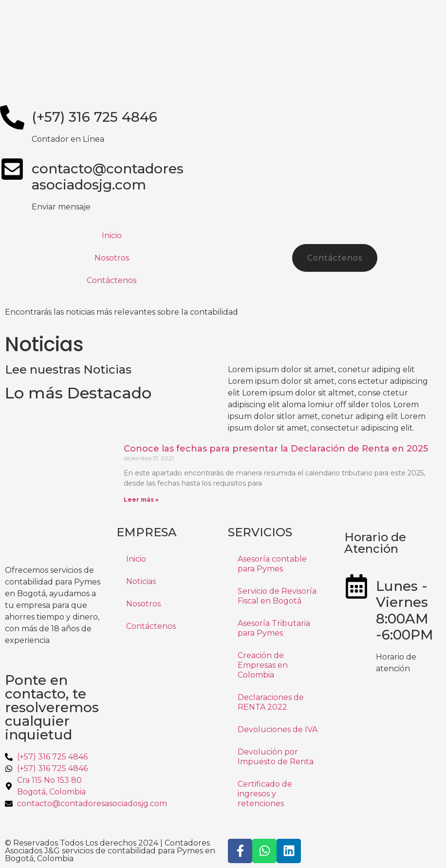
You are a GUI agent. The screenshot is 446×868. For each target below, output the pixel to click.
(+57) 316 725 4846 (94, 117)
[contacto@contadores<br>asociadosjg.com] (12, 169)
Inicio (112, 236)
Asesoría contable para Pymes (272, 564)
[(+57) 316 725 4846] (12, 117)
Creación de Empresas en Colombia (263, 665)
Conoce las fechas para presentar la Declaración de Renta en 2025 (276, 449)
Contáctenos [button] (335, 258)
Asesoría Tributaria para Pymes (274, 628)
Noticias (141, 581)
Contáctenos (111, 280)
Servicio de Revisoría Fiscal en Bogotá (277, 596)
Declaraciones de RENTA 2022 (271, 702)
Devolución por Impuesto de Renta (276, 757)
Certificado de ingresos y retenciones (265, 794)
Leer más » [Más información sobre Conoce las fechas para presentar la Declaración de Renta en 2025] (141, 500)
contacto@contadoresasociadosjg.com (108, 177)
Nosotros (112, 258)
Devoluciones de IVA (278, 729)
